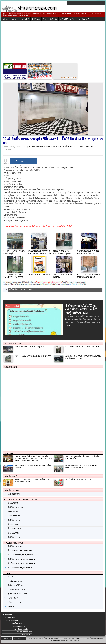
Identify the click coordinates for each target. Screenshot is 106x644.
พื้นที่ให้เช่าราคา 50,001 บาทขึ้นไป (21, 568)
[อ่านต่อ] (68, 325)
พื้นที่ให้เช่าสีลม (13, 533)
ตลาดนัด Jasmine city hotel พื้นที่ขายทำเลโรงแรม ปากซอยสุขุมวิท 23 (81, 467)
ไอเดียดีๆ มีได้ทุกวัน (50, 19)
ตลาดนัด (15, 19)
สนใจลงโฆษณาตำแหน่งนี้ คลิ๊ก (21, 289)
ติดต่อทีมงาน (7, 638)
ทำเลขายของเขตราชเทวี (55, 147)
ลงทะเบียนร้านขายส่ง (29, 635)
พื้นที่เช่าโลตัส (13, 503)
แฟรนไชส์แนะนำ (11, 476)
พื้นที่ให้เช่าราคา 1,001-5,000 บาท (21, 555)
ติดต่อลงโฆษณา (19, 638)
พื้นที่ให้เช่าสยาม (14, 537)
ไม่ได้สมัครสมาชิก (36, 147)
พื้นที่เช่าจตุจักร (13, 524)
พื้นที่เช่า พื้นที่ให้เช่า (15, 585)
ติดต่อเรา (11, 607)
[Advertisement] (53, 43)
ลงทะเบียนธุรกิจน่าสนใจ (24, 632)
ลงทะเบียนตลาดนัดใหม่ (21, 629)
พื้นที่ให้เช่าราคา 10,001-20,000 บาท (21, 559)
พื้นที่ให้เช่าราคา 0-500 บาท (18, 546)
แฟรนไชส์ (25, 19)
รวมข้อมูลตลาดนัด (15, 581)
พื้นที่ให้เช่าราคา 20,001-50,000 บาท (79, 147)
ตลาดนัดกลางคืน (14, 516)
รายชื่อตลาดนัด (10, 617)
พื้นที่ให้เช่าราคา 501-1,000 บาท (20, 551)
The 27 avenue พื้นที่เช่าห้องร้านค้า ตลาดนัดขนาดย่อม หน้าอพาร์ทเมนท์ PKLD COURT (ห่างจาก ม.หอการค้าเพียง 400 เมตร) (33, 458)
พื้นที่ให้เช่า (36, 19)
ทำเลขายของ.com (50, 638)
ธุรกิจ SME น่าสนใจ (67, 19)
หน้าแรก (6, 19)
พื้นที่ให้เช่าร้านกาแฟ (15, 507)
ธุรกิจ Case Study (12, 620)
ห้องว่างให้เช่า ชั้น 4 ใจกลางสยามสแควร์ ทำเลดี (83, 347)
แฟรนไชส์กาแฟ (14, 494)
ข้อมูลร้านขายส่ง (17, 623)
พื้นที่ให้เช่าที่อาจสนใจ (13, 344)
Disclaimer (63, 641)
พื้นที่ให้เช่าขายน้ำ (14, 520)
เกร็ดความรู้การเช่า (15, 602)
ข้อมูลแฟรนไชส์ (7, 614)
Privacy (78, 638)
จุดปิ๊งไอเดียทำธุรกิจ (15, 598)
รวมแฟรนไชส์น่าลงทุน (16, 590)
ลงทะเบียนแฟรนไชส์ (19, 626)
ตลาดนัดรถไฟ (13, 512)
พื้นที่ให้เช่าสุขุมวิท (15, 529)
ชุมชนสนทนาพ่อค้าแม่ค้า (17, 594)
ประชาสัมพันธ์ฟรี (83, 19)
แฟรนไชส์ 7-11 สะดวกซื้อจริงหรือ (78, 479)
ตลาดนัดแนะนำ (11, 453)
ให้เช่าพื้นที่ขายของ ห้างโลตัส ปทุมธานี (29, 347)
